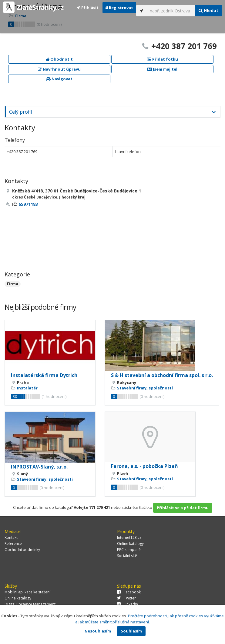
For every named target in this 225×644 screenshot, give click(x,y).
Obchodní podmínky (22, 550)
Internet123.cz (129, 537)
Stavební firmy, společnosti (145, 388)
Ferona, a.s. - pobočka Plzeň (144, 466)
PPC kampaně (129, 550)
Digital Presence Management (30, 604)
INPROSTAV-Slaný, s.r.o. (39, 467)
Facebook (129, 592)
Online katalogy (130, 544)
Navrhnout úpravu (59, 69)
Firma (13, 284)
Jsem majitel (162, 69)
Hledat (208, 10)
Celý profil (20, 112)
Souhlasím (131, 631)
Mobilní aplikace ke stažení (27, 592)
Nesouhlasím (98, 631)
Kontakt (11, 537)
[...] (171, 11)
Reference (13, 544)
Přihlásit (88, 8)
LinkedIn (128, 604)
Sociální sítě (127, 556)
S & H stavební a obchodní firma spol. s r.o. (162, 375)
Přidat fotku (163, 59)
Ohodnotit (59, 59)
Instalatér (27, 388)
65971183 (28, 204)
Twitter (126, 598)
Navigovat (59, 79)
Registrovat (119, 8)
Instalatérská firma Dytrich (44, 375)
